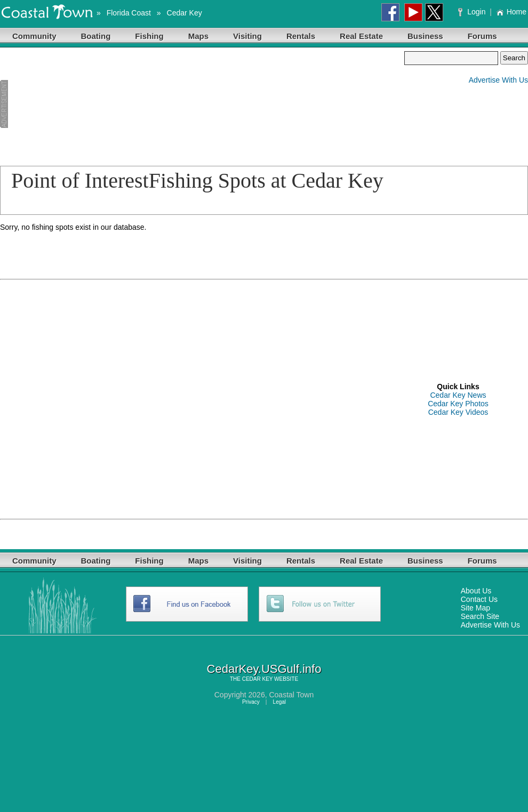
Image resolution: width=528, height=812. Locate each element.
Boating (96, 36)
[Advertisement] (68, 104)
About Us (476, 591)
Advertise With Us (498, 80)
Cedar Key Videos (458, 412)
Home (511, 12)
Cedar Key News (458, 395)
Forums (482, 36)
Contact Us (479, 599)
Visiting (247, 36)
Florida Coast (129, 13)
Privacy (251, 702)
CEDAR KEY (258, 679)
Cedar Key (185, 13)
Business (425, 36)
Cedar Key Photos (458, 404)
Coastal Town (291, 695)
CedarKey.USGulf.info (264, 669)
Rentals (301, 36)
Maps (198, 36)
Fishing (149, 36)
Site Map (475, 608)
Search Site (480, 616)
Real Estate (361, 36)
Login (473, 12)
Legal (279, 702)
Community (34, 36)
